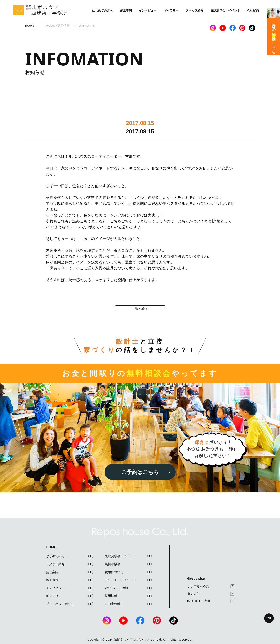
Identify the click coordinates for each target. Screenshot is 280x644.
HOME (51, 547)
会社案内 (253, 10)
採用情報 (128, 596)
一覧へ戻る (140, 309)
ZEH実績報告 (128, 604)
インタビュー (148, 10)
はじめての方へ (102, 10)
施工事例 (126, 10)
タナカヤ (211, 594)
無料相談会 (128, 564)
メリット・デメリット (128, 580)
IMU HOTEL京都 (211, 601)
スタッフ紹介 (195, 10)
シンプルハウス (211, 586)
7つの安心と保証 (128, 588)
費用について (128, 572)
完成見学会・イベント (225, 10)
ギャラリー (171, 10)
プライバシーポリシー (69, 604)
